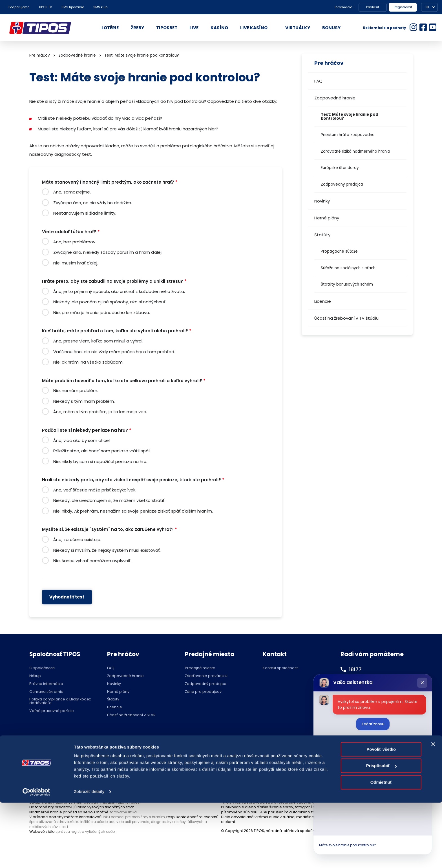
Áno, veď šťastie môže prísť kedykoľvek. (95, 490)
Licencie (323, 301)
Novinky (322, 201)
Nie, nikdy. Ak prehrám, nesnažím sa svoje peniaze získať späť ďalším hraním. (133, 511)
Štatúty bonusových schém (347, 284)
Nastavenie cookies (207, 752)
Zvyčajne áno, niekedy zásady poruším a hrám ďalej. (108, 252)
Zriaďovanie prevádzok (206, 676)
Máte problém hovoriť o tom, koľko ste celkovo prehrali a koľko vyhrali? (124, 381)
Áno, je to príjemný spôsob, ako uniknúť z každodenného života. (119, 291)
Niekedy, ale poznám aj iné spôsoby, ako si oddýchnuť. (110, 302)
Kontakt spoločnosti (281, 668)
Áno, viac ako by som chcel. (82, 440)
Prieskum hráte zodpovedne (348, 135)
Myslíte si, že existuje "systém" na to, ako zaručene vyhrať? (110, 530)
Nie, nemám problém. (76, 390)
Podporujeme (19, 7)
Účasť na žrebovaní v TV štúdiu (346, 318)
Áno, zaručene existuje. (77, 539)
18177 (356, 669)
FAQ (318, 81)
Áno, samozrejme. (72, 192)
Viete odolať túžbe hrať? (71, 232)
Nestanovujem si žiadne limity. (85, 213)
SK (427, 7)
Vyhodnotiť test (67, 597)
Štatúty (322, 235)
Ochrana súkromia (46, 692)
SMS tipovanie (73, 7)
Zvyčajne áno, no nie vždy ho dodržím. (93, 203)
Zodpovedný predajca (342, 184)
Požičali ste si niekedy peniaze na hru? (87, 430)
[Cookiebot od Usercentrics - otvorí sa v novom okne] (37, 857)
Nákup (35, 676)
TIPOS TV (45, 7)
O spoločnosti (42, 668)
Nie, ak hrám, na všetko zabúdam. (88, 362)
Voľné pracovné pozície (52, 711)
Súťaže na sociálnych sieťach (348, 268)
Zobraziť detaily (90, 857)
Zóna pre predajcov (203, 692)
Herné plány (327, 218)
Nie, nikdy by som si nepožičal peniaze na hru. (100, 461)
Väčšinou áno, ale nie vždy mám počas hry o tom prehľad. (114, 352)
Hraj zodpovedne (58, 752)
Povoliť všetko (381, 815)
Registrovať (403, 7)
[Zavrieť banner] (433, 809)
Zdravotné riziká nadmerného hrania (355, 151)
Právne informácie (46, 684)
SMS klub (100, 7)
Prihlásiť (373, 7)
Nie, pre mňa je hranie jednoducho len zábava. (102, 312)
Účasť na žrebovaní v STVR (131, 715)
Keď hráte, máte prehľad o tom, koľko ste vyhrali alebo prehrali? (117, 331)
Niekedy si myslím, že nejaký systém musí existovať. (107, 550)
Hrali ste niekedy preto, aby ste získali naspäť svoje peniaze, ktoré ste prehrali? (133, 480)
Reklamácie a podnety (385, 28)
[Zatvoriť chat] (422, 683)
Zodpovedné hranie (335, 98)
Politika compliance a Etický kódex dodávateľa (60, 701)
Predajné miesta (200, 668)
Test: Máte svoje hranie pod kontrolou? (350, 116)
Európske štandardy (340, 168)
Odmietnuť (381, 848)
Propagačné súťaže (339, 251)
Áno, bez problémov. (75, 242)
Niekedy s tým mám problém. (84, 401)
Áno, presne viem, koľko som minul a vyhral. (98, 341)
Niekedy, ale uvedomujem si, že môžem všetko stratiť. (109, 500)
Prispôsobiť (382, 831)
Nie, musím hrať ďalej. (76, 263)
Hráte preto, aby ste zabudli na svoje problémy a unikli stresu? (114, 281)
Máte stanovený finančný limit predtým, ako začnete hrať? (110, 182)
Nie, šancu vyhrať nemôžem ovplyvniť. (92, 561)
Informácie (343, 7)
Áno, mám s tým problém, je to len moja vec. (100, 412)
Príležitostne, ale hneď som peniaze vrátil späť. (102, 451)
